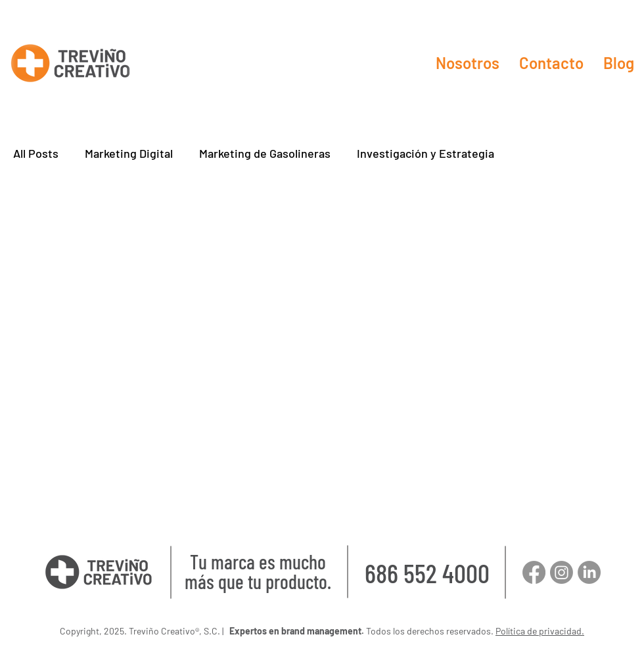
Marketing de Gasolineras (265, 153)
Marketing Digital (129, 153)
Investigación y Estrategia (425, 153)
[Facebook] (534, 572)
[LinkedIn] (589, 572)
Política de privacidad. (540, 631)
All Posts (36, 153)
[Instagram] (562, 572)
